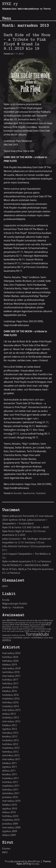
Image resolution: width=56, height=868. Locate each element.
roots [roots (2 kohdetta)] (43, 631)
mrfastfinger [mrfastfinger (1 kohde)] (7, 629)
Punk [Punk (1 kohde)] (4, 631)
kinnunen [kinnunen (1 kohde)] (16, 627)
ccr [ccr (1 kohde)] (27, 623)
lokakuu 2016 (10, 691)
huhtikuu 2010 (10, 816)
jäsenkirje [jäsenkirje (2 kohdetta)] (46, 625)
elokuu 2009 (9, 835)
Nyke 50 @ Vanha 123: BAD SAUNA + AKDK (26, 527)
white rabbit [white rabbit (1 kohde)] (48, 638)
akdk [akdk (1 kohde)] (4, 620)
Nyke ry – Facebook (13, 607)
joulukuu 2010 (10, 797)
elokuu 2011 (9, 771)
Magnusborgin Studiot (15, 604)
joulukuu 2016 (10, 687)
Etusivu (6, 849)
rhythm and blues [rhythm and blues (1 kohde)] (17, 631)
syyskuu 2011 (10, 767)
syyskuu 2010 (10, 809)
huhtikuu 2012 (10, 744)
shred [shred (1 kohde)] (48, 631)
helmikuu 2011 (10, 790)
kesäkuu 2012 (10, 737)
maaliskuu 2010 (11, 820)
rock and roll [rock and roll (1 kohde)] (35, 631)
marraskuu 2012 (11, 721)
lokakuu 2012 (10, 725)
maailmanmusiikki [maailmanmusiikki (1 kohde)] (38, 627)
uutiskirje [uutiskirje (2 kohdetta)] (18, 638)
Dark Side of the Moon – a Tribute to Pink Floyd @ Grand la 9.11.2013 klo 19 (27, 42)
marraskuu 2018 (11, 668)
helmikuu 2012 (10, 752)
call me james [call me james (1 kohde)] (20, 623)
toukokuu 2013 (10, 718)
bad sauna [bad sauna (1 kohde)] (30, 620)
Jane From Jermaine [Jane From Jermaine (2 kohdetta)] (20, 625)
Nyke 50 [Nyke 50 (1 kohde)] (15, 629)
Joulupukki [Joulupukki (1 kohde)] (36, 625)
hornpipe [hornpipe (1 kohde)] (6, 625)
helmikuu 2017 (10, 684)
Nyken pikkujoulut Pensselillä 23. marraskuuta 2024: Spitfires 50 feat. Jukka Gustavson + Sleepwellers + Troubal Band (28, 520)
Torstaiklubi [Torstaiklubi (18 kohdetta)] (37, 634)
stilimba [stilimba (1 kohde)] (22, 635)
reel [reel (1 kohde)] (8, 631)
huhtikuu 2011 (10, 782)
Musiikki (18, 493)
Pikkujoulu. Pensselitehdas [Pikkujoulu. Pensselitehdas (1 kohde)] (36, 629)
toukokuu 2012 (10, 740)
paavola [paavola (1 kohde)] (22, 629)
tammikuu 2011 (11, 793)
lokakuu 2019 (10, 665)
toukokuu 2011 (10, 778)
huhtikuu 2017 (10, 680)
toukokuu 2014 (10, 706)
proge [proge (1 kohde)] (49, 629)
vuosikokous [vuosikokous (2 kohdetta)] (37, 638)
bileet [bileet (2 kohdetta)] (45, 620)
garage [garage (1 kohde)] (49, 623)
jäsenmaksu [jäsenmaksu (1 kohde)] (7, 627)
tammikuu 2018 (11, 672)
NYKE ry (10, 4)
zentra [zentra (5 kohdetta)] (7, 640)
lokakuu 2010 (10, 805)
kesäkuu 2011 (10, 774)
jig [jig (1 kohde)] (31, 625)
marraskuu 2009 (11, 828)
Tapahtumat (29, 493)
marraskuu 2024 (11, 653)
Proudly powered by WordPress (23, 861)
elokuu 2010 (9, 812)
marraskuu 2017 (11, 676)
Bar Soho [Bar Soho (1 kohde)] (38, 620)
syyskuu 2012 (10, 729)
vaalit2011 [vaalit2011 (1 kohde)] (27, 638)
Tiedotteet (41, 493)
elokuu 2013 (9, 714)
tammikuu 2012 (11, 755)
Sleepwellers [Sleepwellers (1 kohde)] (7, 635)
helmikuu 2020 (10, 661)
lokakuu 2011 (10, 763)
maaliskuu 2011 (11, 786)
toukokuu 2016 (10, 695)
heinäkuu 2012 (10, 733)
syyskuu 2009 (10, 831)
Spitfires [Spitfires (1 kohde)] (15, 635)
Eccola (6, 600)
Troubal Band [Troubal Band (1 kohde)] (7, 638)
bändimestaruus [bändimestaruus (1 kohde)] (8, 623)
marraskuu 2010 (11, 801)
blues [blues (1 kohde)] (51, 620)
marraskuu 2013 (11, 710)
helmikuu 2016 (10, 702)
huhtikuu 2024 (10, 657)
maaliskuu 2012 (11, 748)
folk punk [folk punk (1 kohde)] (42, 623)
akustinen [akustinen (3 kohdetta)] (12, 620)
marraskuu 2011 (11, 759)
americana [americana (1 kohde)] (22, 620)
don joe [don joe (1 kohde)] (32, 623)
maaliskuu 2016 (11, 699)
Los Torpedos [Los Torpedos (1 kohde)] (25, 627)
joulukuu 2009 (10, 824)
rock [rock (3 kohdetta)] (27, 631)
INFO (5, 586)
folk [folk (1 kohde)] (37, 623)
